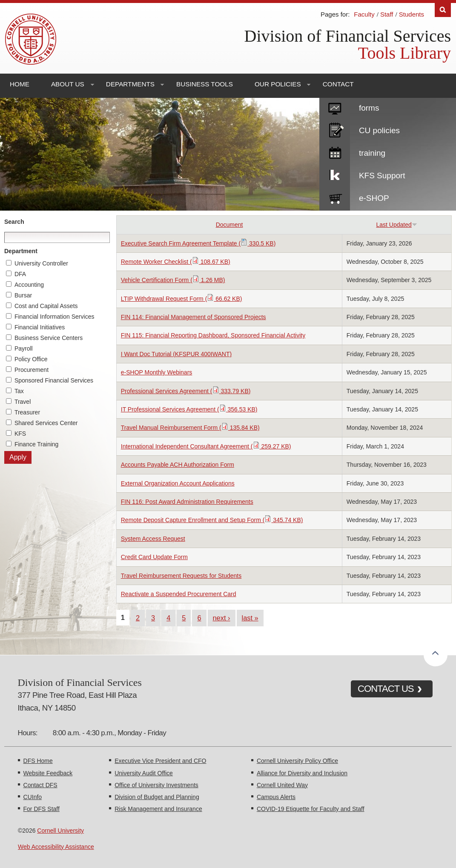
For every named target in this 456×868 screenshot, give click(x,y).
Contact (338, 84)
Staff (387, 14)
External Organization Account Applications (178, 483)
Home (20, 84)
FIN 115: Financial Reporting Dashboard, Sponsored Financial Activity (213, 335)
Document (229, 225)
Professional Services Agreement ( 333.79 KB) (186, 391)
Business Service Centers (49, 338)
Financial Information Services (54, 317)
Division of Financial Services (348, 36)
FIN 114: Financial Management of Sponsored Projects (194, 317)
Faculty (364, 14)
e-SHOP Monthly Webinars (157, 372)
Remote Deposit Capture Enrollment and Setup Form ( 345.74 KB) (212, 520)
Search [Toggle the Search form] (443, 10)
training (372, 153)
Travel (23, 402)
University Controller (41, 263)
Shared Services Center (46, 423)
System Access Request (153, 539)
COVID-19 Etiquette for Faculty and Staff (311, 809)
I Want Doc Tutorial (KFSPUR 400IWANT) (176, 354)
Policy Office (31, 359)
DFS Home (38, 761)
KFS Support (382, 176)
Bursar (23, 295)
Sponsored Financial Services (54, 380)
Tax (19, 391)
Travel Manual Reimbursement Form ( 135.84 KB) (190, 428)
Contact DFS (40, 785)
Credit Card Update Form (154, 557)
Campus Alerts (276, 797)
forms (369, 108)
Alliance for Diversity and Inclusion (302, 773)
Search (14, 222)
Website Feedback (48, 773)
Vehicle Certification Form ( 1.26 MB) (173, 280)
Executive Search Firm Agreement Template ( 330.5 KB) (198, 243)
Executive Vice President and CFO (160, 761)
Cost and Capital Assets (46, 306)
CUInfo (33, 797)
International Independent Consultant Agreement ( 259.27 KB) (206, 446)
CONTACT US (386, 689)
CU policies (379, 130)
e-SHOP (374, 198)
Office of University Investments (156, 785)
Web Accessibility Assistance (56, 847)
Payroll (24, 348)
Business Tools (205, 84)
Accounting (29, 285)
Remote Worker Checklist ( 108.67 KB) (176, 262)
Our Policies (278, 84)
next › (222, 618)
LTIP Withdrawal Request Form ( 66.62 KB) (182, 299)
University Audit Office (144, 773)
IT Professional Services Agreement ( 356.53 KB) (189, 409)
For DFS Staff (42, 809)
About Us (68, 84)
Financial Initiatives (40, 327)
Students (412, 14)
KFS (20, 434)
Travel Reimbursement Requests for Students (181, 576)
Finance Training (37, 444)
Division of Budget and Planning (157, 797)
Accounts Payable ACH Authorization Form (178, 465)
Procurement (32, 370)
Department (21, 251)
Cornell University (60, 831)
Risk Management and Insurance (158, 809)
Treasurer (27, 412)
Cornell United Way (282, 785)
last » (250, 618)
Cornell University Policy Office (297, 761)
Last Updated (397, 225)
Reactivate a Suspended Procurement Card (179, 594)
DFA (20, 274)
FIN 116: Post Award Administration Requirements (187, 502)
